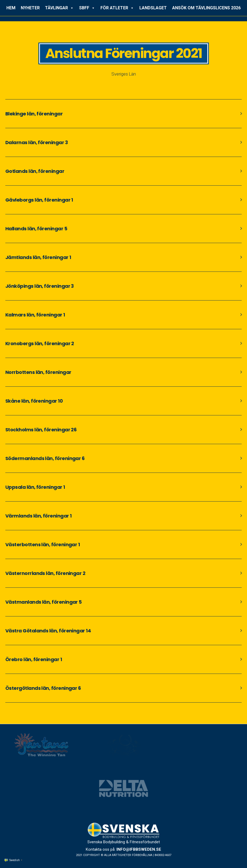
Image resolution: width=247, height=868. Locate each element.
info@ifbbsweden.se (139, 849)
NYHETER (30, 8)
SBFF (87, 8)
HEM (11, 8)
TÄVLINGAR (59, 8)
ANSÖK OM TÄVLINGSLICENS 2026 (206, 8)
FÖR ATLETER (117, 8)
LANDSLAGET (153, 8)
